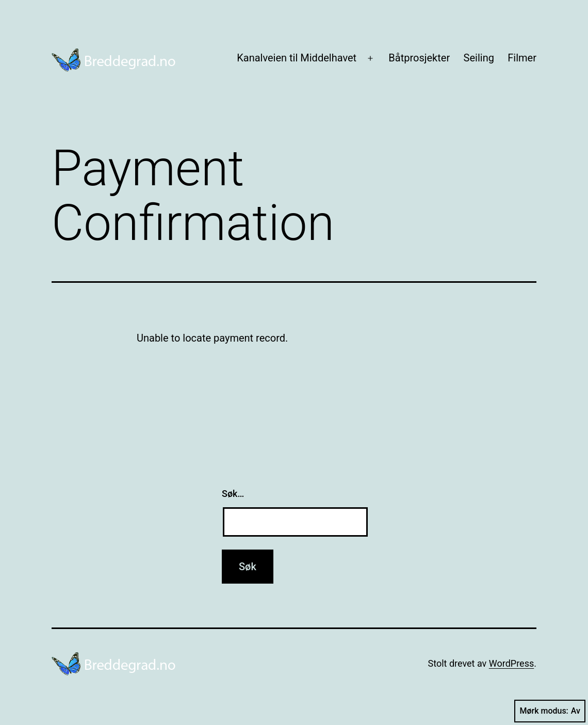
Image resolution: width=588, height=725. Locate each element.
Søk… (233, 494)
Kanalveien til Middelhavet (297, 58)
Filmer (522, 58)
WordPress (511, 663)
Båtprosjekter (419, 58)
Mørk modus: (550, 711)
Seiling (479, 58)
